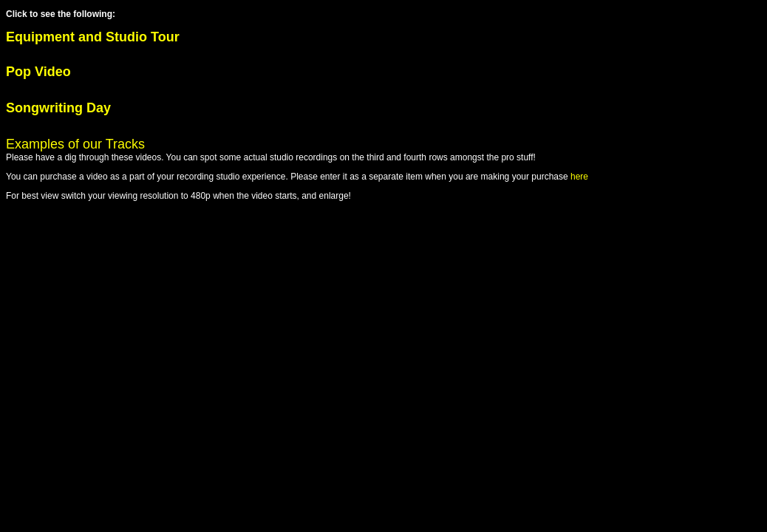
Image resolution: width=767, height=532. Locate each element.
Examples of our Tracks (75, 144)
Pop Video (38, 72)
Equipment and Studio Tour (95, 37)
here (579, 177)
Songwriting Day (58, 108)
